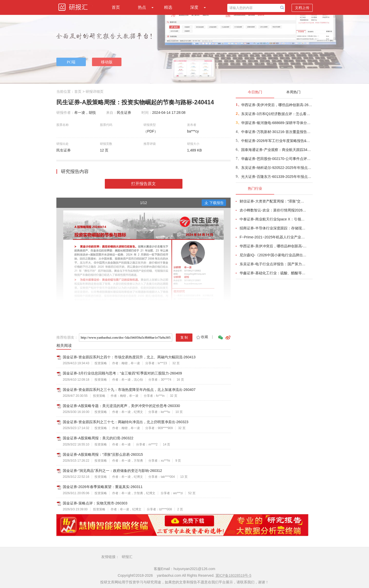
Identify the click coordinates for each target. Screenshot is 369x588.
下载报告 (214, 203)
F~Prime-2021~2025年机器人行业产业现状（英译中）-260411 (273, 237)
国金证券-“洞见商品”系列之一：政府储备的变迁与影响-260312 (112, 471)
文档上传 (302, 8)
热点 (142, 7)
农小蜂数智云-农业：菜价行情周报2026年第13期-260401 (273, 210)
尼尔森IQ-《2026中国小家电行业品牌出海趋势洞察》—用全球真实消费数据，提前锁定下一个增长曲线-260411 (273, 255)
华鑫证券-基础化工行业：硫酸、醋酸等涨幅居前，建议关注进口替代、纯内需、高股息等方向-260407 (273, 273)
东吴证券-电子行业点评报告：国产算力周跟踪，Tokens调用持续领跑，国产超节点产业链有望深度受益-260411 (273, 264)
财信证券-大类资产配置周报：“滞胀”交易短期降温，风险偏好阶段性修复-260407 (273, 201)
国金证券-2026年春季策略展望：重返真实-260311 (103, 487)
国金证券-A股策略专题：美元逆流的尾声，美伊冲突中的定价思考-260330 (121, 406)
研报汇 (127, 557)
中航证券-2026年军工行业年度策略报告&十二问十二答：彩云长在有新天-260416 (277, 141)
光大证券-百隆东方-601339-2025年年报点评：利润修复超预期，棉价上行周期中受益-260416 (277, 177)
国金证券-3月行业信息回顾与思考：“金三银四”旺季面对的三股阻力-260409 (122, 373)
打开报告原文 (143, 184)
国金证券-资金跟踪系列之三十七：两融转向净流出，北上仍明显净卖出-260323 (126, 422)
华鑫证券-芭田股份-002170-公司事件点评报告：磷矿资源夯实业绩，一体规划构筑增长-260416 (277, 159)
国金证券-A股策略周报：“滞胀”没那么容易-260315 (103, 454)
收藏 (202, 337)
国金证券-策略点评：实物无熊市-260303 (95, 503)
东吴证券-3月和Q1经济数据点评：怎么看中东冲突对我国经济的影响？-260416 (277, 114)
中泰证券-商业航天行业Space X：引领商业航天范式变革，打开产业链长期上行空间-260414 (273, 219)
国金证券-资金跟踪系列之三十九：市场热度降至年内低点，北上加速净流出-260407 (129, 390)
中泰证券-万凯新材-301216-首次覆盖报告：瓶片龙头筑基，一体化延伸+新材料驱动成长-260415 (277, 132)
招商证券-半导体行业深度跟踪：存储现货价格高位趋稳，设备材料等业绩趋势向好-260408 (273, 228)
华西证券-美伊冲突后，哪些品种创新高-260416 (277, 105)
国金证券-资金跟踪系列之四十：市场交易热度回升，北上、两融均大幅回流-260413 (129, 357)
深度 (194, 7)
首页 (116, 7)
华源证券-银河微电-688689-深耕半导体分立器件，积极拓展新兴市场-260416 (277, 123)
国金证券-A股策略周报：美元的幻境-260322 (98, 438)
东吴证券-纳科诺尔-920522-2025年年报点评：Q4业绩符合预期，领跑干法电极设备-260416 (277, 168)
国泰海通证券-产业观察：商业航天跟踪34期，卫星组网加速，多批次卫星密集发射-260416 (277, 150)
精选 (168, 7)
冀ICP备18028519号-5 (233, 575)
